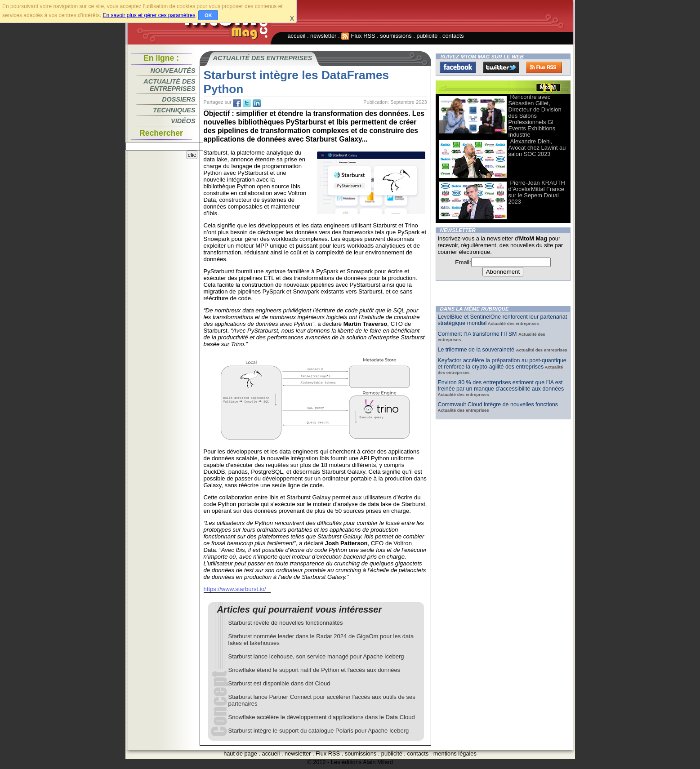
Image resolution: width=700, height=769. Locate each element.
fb (237, 103)
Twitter (501, 67)
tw (247, 103)
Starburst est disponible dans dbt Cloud (279, 683)
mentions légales (455, 753)
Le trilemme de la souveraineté (477, 350)
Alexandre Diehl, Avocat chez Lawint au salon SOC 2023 (537, 148)
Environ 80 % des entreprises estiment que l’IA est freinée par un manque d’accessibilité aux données (501, 386)
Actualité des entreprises (169, 85)
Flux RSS (358, 36)
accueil (297, 36)
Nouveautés (173, 71)
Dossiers (178, 99)
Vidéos (183, 121)
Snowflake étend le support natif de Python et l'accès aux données (314, 670)
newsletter (323, 36)
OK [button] (208, 15)
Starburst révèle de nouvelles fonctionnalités (286, 623)
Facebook (458, 67)
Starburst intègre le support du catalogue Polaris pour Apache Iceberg (319, 731)
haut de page (240, 753)
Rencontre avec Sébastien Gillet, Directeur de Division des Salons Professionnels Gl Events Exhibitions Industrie (535, 116)
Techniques (174, 110)
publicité (427, 36)
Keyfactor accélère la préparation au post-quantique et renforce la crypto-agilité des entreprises (502, 364)
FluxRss (544, 67)
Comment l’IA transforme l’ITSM (478, 334)
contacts (453, 36)
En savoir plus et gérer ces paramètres (149, 15)
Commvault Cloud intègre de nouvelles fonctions (498, 405)
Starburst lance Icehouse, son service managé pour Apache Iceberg (316, 656)
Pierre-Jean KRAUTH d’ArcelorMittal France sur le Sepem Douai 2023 (537, 192)
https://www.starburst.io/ (235, 589)
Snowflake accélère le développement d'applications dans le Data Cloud (322, 717)
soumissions (396, 36)
